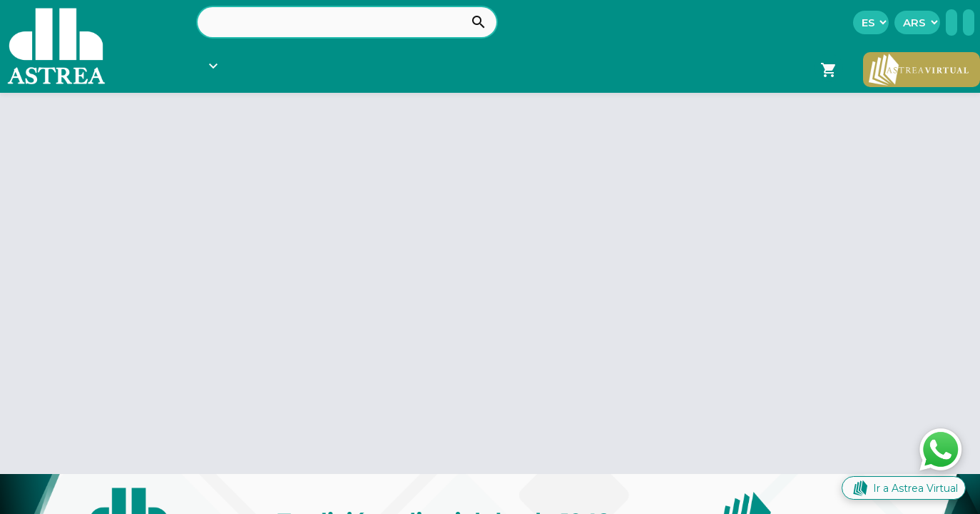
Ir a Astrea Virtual (904, 488)
